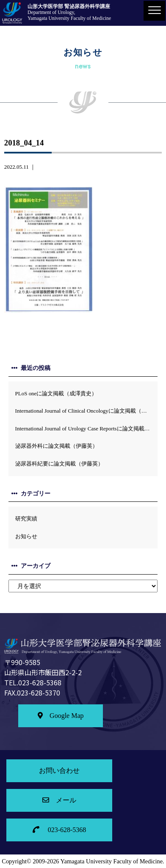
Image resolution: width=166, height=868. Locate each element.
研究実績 (26, 519)
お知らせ (26, 536)
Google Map (61, 716)
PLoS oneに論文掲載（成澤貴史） (56, 393)
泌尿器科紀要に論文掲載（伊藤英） (59, 464)
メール (59, 800)
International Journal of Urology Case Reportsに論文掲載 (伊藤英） (87, 429)
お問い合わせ (59, 771)
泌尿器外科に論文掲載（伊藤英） (57, 446)
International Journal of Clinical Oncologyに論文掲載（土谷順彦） (87, 411)
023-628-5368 (59, 830)
